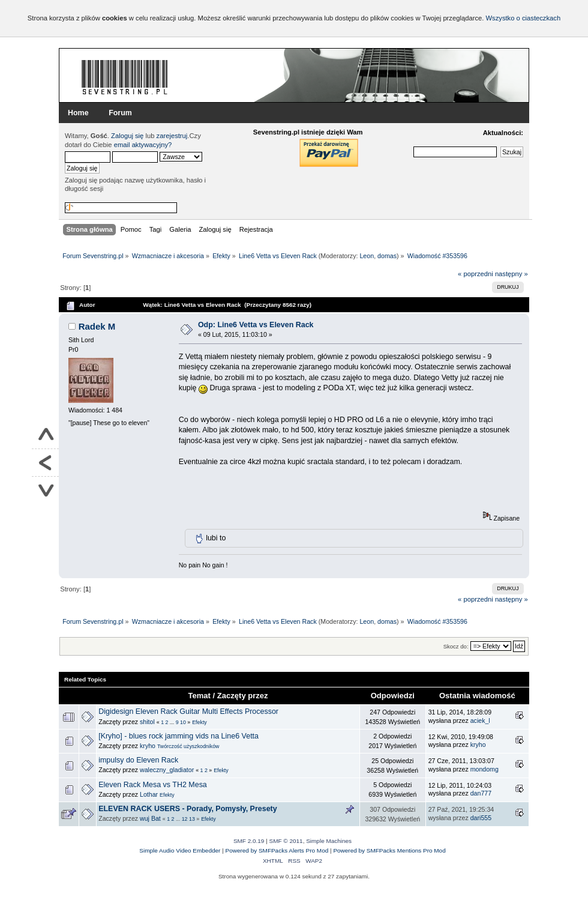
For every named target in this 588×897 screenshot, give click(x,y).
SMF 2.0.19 (249, 841)
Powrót (45, 463)
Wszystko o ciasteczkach (523, 18)
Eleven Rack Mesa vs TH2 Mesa (153, 785)
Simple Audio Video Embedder (180, 850)
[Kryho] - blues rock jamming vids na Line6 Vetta (178, 736)
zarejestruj (172, 136)
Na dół (45, 490)
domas (387, 256)
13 (192, 819)
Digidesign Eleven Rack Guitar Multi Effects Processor (188, 711)
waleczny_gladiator (167, 770)
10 (183, 722)
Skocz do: (456, 646)
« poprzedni (475, 274)
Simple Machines (329, 841)
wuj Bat (150, 818)
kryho (148, 746)
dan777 (481, 793)
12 (185, 819)
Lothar (149, 794)
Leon (367, 256)
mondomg (484, 769)
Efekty (199, 722)
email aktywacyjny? (143, 145)
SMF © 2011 (286, 841)
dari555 (481, 818)
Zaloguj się (127, 136)
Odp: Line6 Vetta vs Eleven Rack (256, 325)
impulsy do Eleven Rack (138, 760)
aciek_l (480, 720)
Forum (120, 113)
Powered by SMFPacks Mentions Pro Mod (389, 850)
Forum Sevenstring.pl (125, 77)
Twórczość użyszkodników (188, 746)
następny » (511, 274)
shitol (147, 722)
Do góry (45, 435)
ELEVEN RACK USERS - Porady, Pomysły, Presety (188, 809)
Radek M (97, 326)
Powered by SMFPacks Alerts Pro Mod (277, 850)
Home (78, 113)
